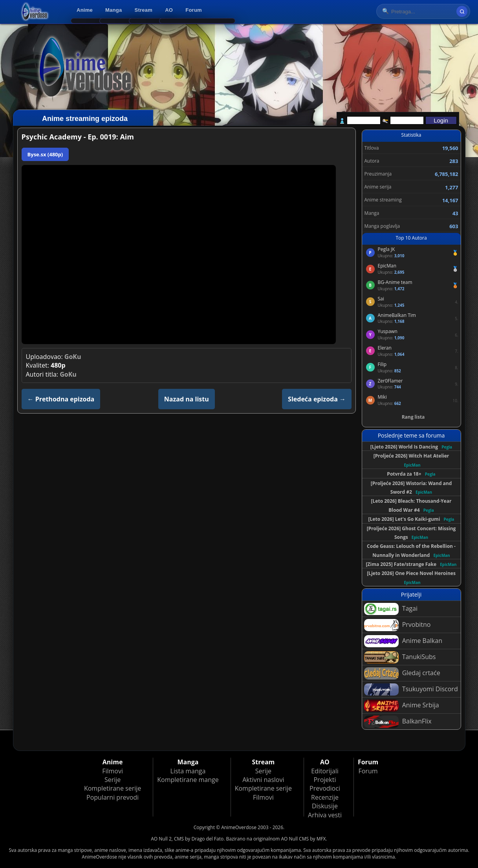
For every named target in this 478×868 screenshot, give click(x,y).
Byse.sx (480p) (45, 154)
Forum (194, 10)
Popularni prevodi (113, 797)
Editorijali (325, 771)
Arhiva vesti (325, 815)
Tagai (391, 609)
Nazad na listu (187, 399)
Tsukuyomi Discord (411, 689)
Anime (85, 10)
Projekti (325, 780)
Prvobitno (397, 625)
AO (169, 10)
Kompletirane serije (113, 788)
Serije (113, 780)
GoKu (73, 357)
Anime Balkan (403, 641)
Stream (144, 10)
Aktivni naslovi (263, 780)
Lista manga (188, 771)
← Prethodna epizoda (61, 399)
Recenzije (325, 797)
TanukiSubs (400, 657)
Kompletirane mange (188, 780)
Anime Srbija (402, 706)
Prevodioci (325, 788)
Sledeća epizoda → (317, 399)
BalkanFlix (398, 722)
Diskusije (325, 806)
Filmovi (113, 771)
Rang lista (413, 417)
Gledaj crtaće (402, 673)
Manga (114, 10)
